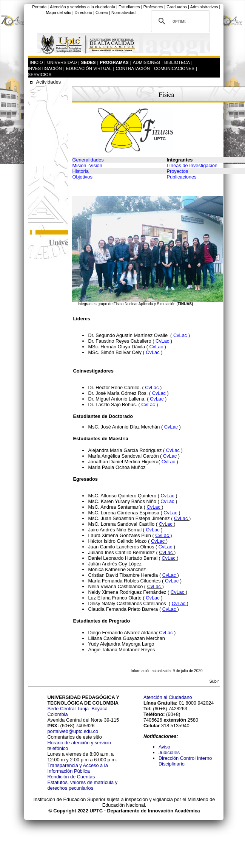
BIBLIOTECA (177, 62)
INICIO (36, 62)
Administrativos (204, 7)
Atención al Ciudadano (168, 697)
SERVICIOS (40, 75)
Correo (102, 12)
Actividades (49, 82)
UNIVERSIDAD (62, 62)
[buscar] (179, 21)
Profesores (153, 7)
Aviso (164, 747)
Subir (214, 681)
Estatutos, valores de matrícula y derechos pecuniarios (82, 785)
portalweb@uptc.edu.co (73, 731)
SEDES (89, 62)
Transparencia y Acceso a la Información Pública (77, 768)
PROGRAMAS (114, 62)
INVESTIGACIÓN (45, 68)
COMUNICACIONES (174, 68)
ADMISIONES (146, 62)
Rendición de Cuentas (71, 777)
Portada (39, 7)
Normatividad (123, 12)
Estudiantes (129, 7)
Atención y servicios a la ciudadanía (82, 7)
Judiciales (170, 752)
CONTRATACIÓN (133, 68)
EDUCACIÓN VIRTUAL (89, 68)
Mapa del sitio (59, 12)
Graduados (177, 7)
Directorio (84, 12)
